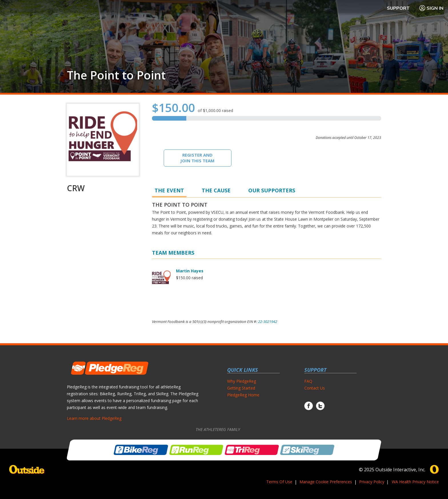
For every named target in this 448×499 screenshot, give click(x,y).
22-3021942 (268, 322)
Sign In (431, 8)
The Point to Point (116, 75)
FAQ (308, 381)
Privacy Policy (372, 482)
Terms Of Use (279, 482)
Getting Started (241, 388)
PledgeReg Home (243, 395)
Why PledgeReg (242, 381)
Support (398, 8)
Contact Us (315, 388)
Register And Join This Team (197, 158)
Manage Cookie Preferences (326, 482)
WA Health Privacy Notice (415, 482)
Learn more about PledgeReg (94, 418)
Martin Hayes (190, 271)
